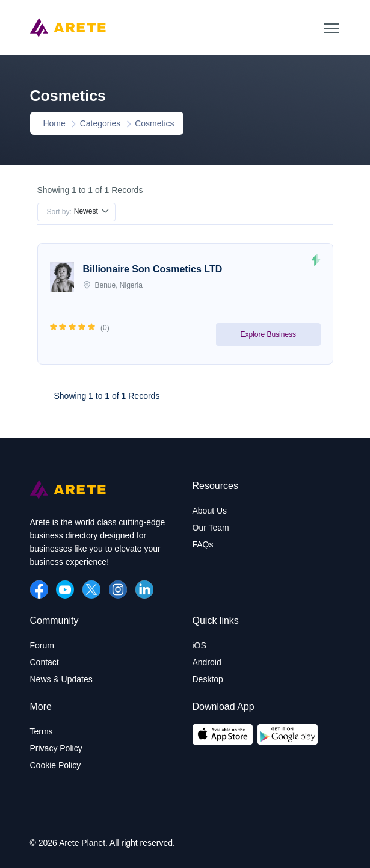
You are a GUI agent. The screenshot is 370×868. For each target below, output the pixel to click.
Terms (42, 731)
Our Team (211, 528)
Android (207, 662)
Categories (100, 123)
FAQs (203, 544)
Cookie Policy (56, 765)
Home (52, 123)
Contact (45, 662)
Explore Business (268, 334)
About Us (210, 511)
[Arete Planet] (68, 496)
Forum (42, 645)
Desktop (208, 679)
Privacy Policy (56, 748)
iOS (199, 645)
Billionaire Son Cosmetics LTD (153, 269)
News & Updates (61, 679)
